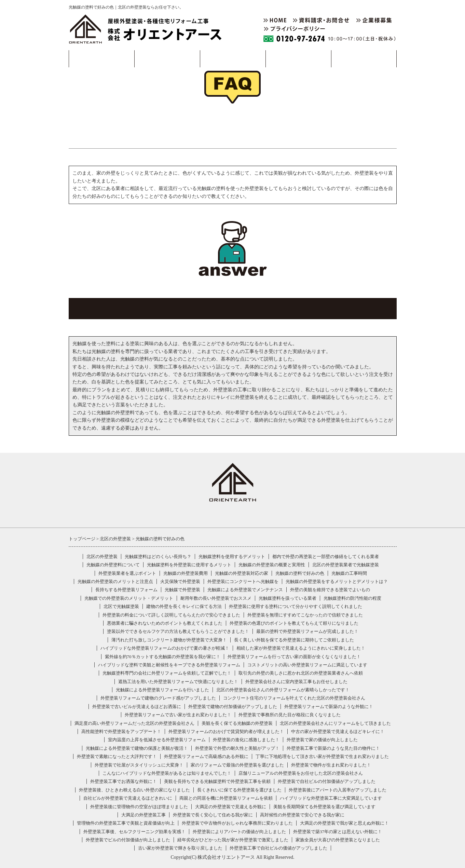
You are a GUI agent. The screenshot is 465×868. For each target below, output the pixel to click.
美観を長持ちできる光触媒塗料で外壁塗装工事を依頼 (217, 781)
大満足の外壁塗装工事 (143, 815)
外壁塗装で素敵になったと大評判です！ (117, 756)
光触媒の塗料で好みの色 (300, 573)
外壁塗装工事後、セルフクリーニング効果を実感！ (134, 832)
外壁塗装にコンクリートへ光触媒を (243, 581)
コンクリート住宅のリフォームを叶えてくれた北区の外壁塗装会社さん (294, 698)
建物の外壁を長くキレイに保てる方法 (184, 606)
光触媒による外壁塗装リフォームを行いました (162, 690)
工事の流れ (167, 59)
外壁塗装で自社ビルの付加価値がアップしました (327, 781)
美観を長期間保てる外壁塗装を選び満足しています (324, 807)
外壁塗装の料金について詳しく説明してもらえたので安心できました (171, 615)
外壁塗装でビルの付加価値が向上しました (128, 840)
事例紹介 (233, 59)
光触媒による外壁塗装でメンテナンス (245, 590)
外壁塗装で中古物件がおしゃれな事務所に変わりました (237, 823)
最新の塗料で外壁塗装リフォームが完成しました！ (307, 631)
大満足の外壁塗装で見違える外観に (231, 807)
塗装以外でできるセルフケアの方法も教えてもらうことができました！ (178, 631)
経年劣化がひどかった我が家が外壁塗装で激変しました (233, 840)
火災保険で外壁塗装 (180, 581)
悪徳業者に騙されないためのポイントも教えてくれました (165, 623)
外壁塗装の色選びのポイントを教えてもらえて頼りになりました (294, 623)
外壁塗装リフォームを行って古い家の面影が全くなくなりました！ (294, 657)
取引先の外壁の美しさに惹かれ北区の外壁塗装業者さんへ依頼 (301, 673)
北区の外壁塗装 (102, 557)
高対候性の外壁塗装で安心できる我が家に (302, 815)
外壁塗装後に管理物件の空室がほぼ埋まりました (139, 807)
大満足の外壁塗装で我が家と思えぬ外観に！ (344, 823)
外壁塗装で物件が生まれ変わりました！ (331, 765)
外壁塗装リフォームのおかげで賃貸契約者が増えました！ (226, 731)
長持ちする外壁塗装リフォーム (126, 590)
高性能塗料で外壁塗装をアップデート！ (121, 731)
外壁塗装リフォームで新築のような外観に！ (329, 707)
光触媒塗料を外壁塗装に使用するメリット (189, 565)
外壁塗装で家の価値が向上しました (322, 740)
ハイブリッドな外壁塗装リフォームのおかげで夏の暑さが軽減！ (165, 648)
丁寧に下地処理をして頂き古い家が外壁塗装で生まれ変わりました (322, 756)
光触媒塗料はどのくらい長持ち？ (158, 557)
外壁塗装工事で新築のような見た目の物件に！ (333, 748)
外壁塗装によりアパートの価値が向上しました (239, 832)
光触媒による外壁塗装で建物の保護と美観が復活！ (137, 748)
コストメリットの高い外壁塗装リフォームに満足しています (307, 665)
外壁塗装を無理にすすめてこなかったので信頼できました (305, 615)
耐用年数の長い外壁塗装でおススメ (216, 598)
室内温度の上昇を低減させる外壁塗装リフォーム (157, 740)
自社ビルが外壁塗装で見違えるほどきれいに (128, 798)
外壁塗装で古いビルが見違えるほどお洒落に (137, 707)
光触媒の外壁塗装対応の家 (242, 573)
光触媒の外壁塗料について (113, 565)
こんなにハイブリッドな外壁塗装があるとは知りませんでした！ (167, 773)
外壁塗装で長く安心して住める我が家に (213, 815)
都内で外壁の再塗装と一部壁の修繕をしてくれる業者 (326, 557)
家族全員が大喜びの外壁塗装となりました (338, 840)
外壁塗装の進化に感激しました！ (246, 740)
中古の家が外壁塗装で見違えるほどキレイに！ (338, 731)
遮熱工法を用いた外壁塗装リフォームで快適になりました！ (178, 682)
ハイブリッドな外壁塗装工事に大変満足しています (331, 798)
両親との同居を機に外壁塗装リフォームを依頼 (226, 798)
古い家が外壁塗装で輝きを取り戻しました (180, 848)
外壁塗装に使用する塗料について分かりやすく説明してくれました (296, 606)
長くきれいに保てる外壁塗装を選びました (239, 790)
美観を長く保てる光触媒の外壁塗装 (237, 723)
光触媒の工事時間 (349, 573)
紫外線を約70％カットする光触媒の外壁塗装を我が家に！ (163, 657)
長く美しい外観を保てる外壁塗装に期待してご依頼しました (294, 640)
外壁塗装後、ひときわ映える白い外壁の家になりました (134, 790)
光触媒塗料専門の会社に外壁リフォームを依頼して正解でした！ (167, 673)
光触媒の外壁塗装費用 (186, 573)
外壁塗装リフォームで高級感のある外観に (206, 756)
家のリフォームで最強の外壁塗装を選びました (237, 765)
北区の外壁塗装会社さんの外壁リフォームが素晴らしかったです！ (283, 690)
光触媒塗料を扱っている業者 (288, 598)
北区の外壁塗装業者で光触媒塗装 (346, 565)
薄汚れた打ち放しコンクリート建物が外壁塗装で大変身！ (169, 640)
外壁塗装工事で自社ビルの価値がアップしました (278, 848)
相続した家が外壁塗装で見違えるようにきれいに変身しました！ (301, 648)
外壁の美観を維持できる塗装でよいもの (330, 590)
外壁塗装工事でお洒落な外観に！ (124, 781)
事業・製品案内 (101, 59)
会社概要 (298, 59)
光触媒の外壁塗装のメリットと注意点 (115, 581)
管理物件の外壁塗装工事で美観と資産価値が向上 (126, 823)
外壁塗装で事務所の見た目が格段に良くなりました (290, 715)
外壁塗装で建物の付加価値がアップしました (233, 707)
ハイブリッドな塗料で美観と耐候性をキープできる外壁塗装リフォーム (169, 665)
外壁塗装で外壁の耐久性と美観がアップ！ (237, 748)
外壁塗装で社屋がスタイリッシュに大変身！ (139, 765)
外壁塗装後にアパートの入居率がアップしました (338, 790)
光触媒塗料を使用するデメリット (232, 557)
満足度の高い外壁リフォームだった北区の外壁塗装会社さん (134, 723)
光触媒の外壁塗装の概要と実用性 (272, 565)
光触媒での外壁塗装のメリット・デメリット (129, 598)
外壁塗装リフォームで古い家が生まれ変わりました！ (178, 715)
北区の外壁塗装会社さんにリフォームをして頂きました (335, 723)
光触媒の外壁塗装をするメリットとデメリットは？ (337, 581)
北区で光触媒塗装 (121, 606)
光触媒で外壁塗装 (182, 590)
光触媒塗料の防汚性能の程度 (352, 598)
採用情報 (364, 59)
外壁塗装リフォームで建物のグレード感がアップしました (158, 698)
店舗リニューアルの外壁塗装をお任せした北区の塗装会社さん (301, 773)
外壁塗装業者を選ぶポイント (127, 573)
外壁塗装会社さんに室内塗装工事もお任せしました (296, 682)
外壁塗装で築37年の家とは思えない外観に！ (338, 832)
